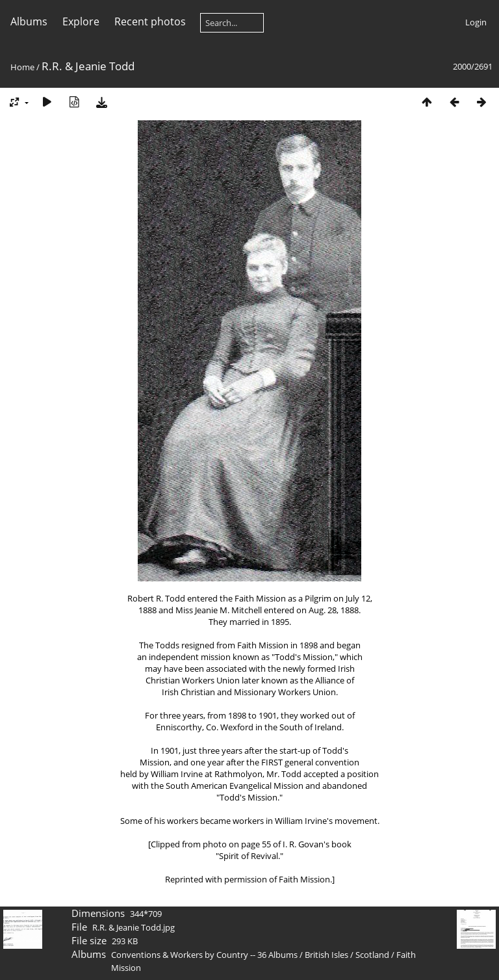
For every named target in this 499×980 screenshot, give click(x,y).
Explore (81, 21)
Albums (29, 21)
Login (476, 22)
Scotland (372, 955)
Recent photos (150, 21)
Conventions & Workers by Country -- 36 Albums (204, 955)
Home (22, 67)
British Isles (326, 955)
